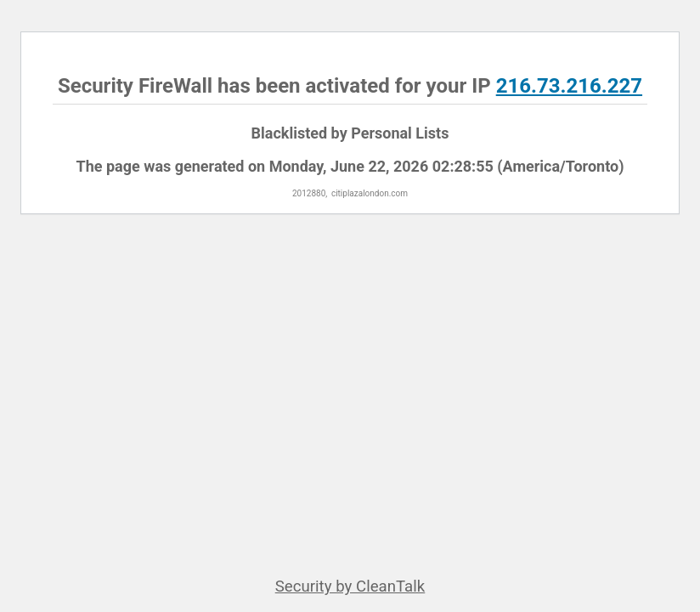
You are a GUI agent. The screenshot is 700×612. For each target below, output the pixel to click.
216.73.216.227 (569, 86)
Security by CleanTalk (350, 586)
